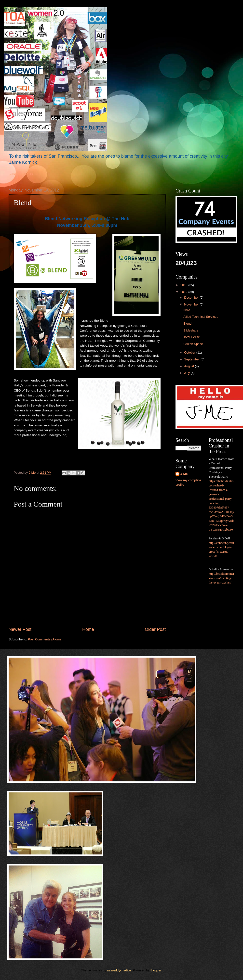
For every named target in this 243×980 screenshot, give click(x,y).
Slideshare (191, 330)
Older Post (155, 629)
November (192, 304)
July (187, 373)
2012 (184, 292)
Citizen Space (193, 344)
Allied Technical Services (201, 317)
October (190, 352)
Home (88, 629)
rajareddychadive (119, 970)
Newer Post (20, 629)
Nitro (187, 310)
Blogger (156, 970)
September (192, 359)
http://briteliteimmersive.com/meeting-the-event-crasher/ (221, 578)
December (192, 298)
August (189, 366)
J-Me (184, 474)
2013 (184, 285)
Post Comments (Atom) (44, 639)
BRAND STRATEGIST (24, 174)
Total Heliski (192, 337)
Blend (187, 324)
